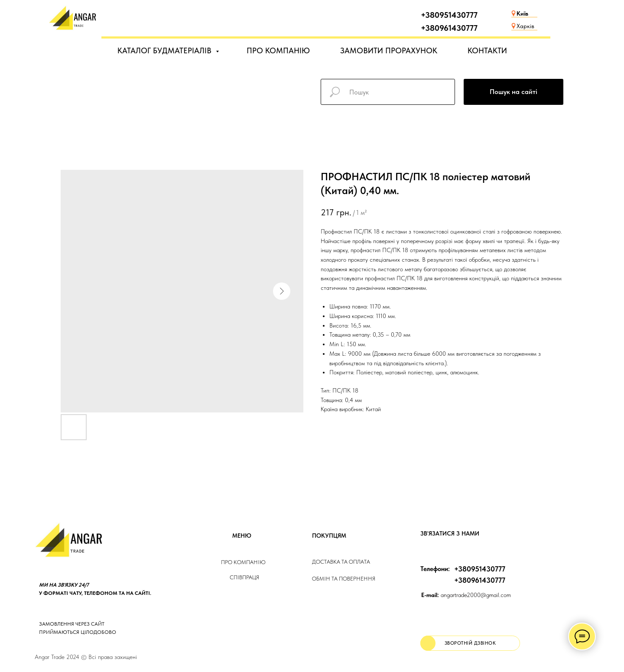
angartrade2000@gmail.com (466, 595)
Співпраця (244, 577)
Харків (525, 26)
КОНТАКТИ (487, 50)
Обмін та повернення (344, 579)
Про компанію (243, 562)
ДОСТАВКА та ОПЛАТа (341, 562)
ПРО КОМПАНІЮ (278, 50)
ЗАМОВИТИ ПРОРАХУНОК (389, 50)
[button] (470, 643)
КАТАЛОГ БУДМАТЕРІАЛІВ (166, 50)
